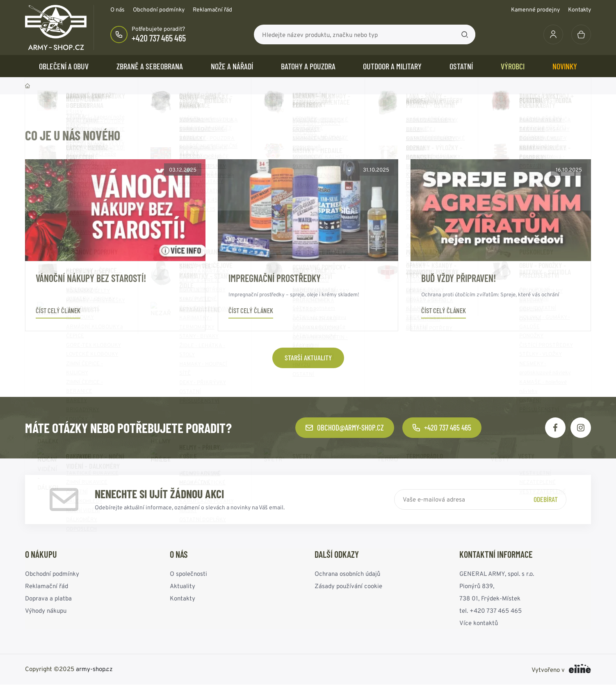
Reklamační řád (212, 9)
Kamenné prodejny (535, 9)
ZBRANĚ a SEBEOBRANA (150, 66)
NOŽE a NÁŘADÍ (232, 66)
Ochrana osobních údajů (347, 574)
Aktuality (183, 586)
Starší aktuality (308, 357)
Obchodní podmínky (159, 9)
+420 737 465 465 (159, 38)
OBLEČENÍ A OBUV (64, 66)
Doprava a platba (48, 598)
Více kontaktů (479, 623)
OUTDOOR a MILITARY (392, 66)
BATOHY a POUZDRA (308, 66)
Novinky (565, 66)
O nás (117, 9)
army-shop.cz (94, 669)
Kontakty (579, 9)
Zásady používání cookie (348, 586)
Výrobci (513, 66)
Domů (27, 86)
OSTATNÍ (461, 66)
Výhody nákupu (46, 611)
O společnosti (188, 574)
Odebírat (546, 499)
